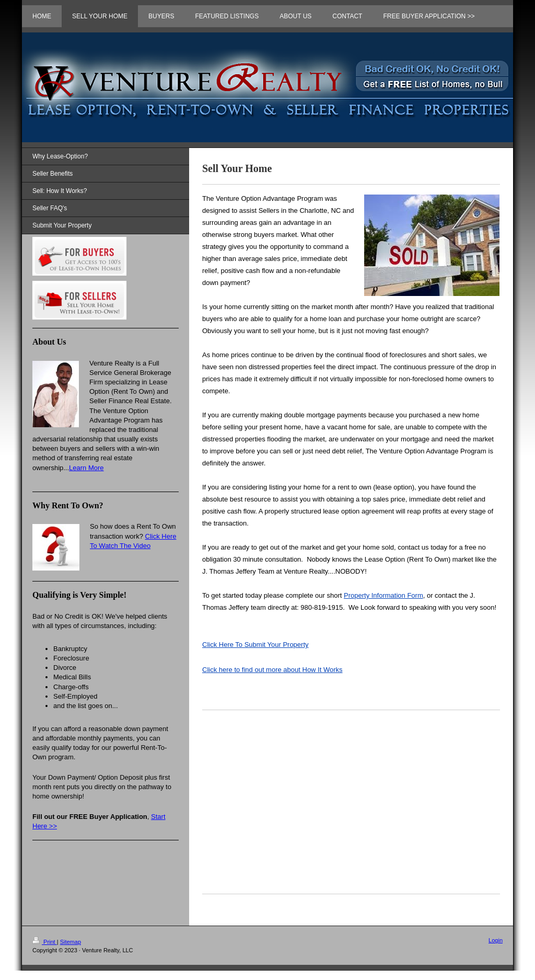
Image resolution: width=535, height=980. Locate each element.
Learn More (86, 468)
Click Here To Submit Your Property (255, 645)
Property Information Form (383, 595)
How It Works (272, 670)
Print (45, 942)
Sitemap (71, 942)
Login (496, 940)
